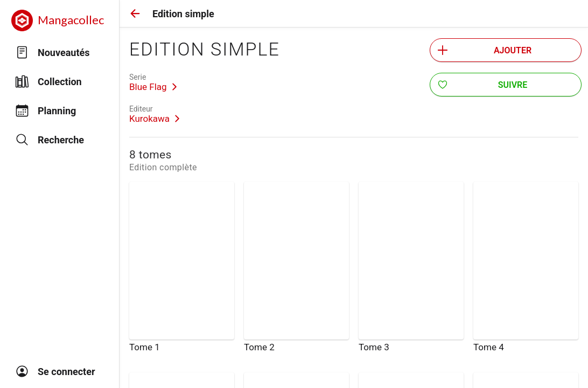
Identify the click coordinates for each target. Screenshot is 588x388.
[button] (135, 13)
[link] (153, 82)
